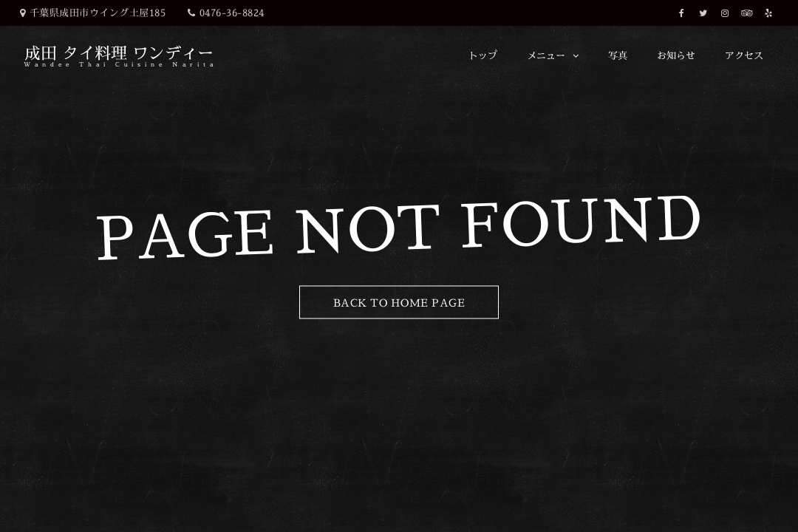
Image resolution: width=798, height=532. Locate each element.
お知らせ (676, 55)
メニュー (546, 55)
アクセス (744, 55)
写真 (618, 55)
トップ (483, 55)
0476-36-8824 (232, 13)
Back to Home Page (399, 303)
